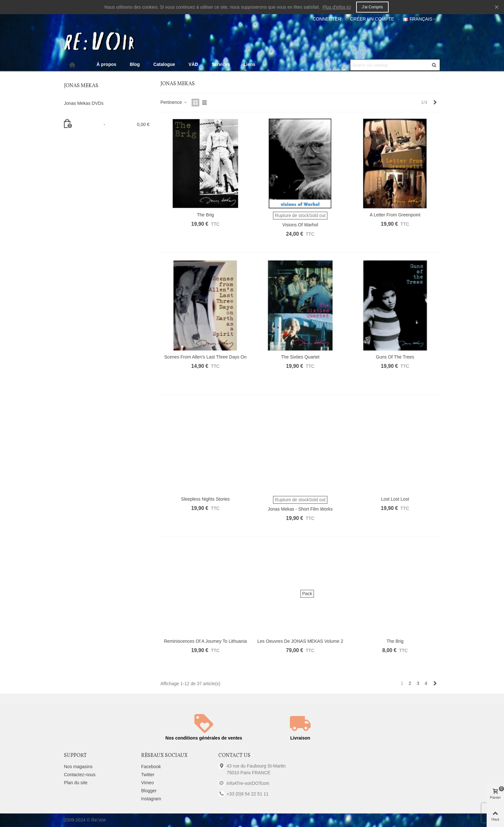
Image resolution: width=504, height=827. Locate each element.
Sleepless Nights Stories (205, 499)
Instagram (151, 799)
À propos (106, 64)
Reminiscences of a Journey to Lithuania (205, 641)
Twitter (148, 775)
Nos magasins (78, 767)
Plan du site (76, 783)
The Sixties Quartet (300, 357)
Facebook (151, 767)
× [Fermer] (497, 7)
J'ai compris (373, 7)
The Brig (206, 215)
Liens (250, 64)
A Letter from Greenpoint (395, 215)
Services (221, 64)
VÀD (194, 64)
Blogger (149, 791)
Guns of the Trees (395, 357)
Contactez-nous (80, 775)
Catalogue (164, 64)
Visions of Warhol (300, 225)
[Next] (435, 103)
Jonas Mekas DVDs (84, 103)
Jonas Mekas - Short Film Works (300, 509)
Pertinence (174, 102)
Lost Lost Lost (395, 499)
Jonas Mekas (81, 86)
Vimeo (147, 783)
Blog (135, 64)
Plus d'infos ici (337, 7)
